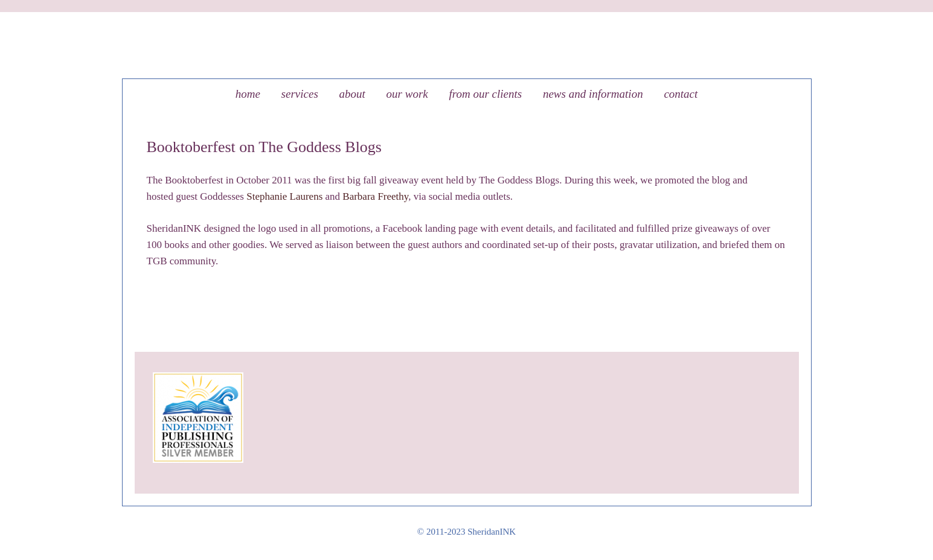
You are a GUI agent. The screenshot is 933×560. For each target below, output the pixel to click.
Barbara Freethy (375, 196)
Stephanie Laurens (284, 196)
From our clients (485, 94)
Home (248, 94)
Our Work (407, 94)
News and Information (593, 94)
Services (300, 94)
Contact (681, 94)
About (352, 94)
